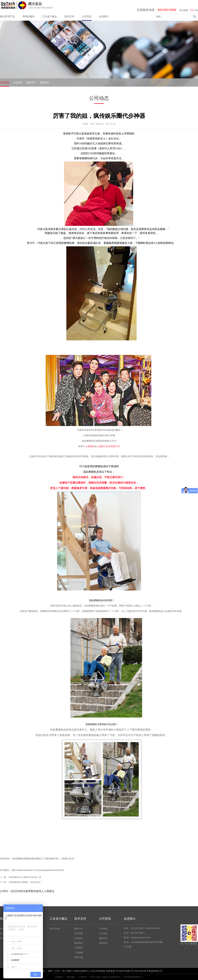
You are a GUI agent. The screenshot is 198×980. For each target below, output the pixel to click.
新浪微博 (25, 891)
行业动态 (18, 82)
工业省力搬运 (49, 16)
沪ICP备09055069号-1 (133, 977)
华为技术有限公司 (125, 971)
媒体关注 (31, 82)
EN (197, 10)
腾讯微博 (36, 891)
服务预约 (79, 943)
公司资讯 (87, 16)
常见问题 (79, 933)
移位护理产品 (7, 16)
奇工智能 (67, 971)
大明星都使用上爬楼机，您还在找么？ (25, 882)
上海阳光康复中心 (81, 971)
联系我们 (59, 977)
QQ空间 (15, 891)
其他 (2, 938)
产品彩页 (79, 948)
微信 (52, 891)
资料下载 (79, 957)
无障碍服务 (28, 16)
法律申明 (83, 977)
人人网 (45, 891)
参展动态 (44, 82)
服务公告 (79, 929)
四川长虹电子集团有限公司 (149, 971)
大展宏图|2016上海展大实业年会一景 (25, 877)
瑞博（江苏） (55, 971)
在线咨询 (79, 938)
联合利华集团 (98, 971)
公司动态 (5, 82)
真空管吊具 (55, 929)
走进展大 (104, 16)
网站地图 (71, 977)
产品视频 (79, 953)
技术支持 (69, 16)
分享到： (5, 891)
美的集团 (110, 971)
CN (192, 10)
